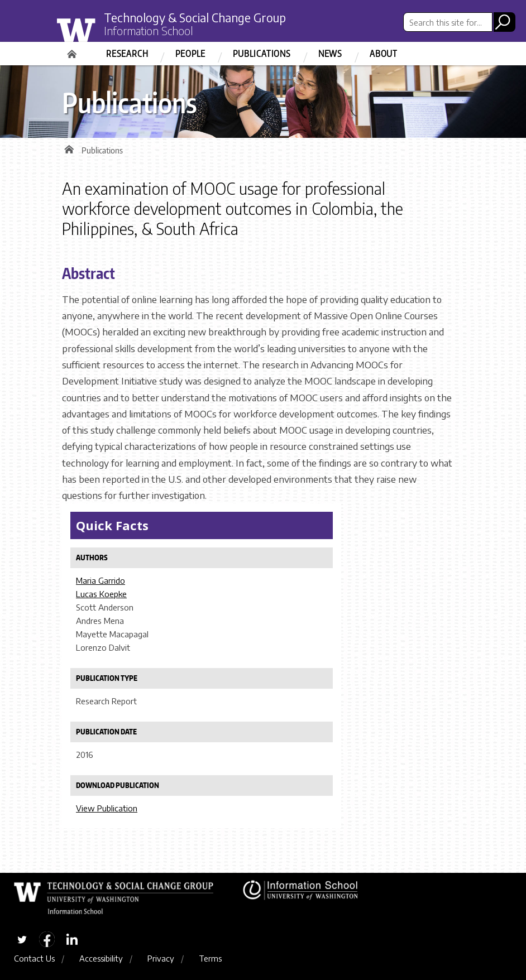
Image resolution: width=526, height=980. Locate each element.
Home (73, 50)
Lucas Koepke (101, 594)
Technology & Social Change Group (195, 18)
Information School (149, 31)
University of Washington (99, 35)
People (190, 54)
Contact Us (34, 958)
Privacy (161, 958)
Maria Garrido (101, 580)
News (330, 54)
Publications (262, 54)
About (384, 54)
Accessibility (101, 958)
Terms (210, 958)
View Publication (107, 808)
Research (127, 54)
